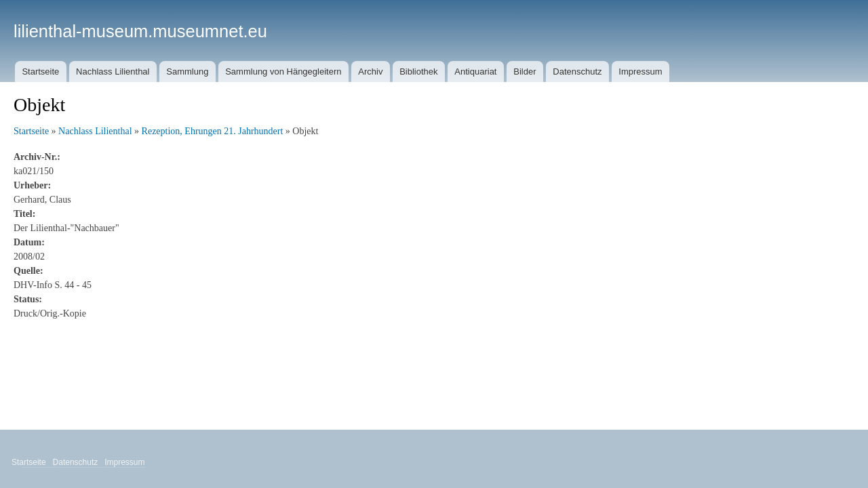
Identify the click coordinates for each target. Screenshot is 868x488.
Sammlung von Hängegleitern (283, 72)
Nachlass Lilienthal (113, 72)
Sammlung (187, 72)
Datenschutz (577, 72)
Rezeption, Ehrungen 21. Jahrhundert (213, 131)
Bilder (525, 72)
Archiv (370, 72)
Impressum (640, 72)
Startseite (40, 72)
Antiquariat (475, 72)
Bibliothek (418, 72)
